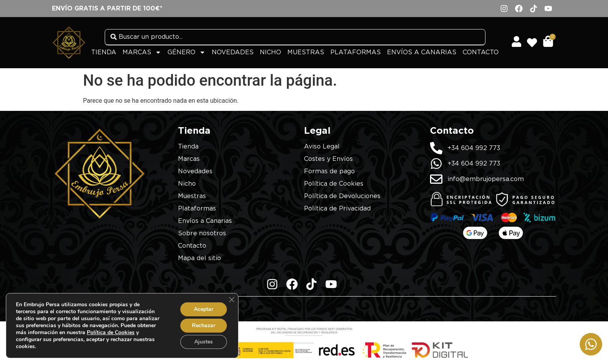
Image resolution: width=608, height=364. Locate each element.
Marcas (142, 52)
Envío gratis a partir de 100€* (107, 9)
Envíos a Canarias (422, 52)
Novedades (233, 52)
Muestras (306, 52)
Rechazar (204, 325)
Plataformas (356, 52)
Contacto (481, 52)
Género (187, 52)
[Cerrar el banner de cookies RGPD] (231, 300)
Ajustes (204, 342)
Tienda (104, 52)
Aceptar (204, 309)
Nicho (270, 52)
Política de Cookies (111, 332)
